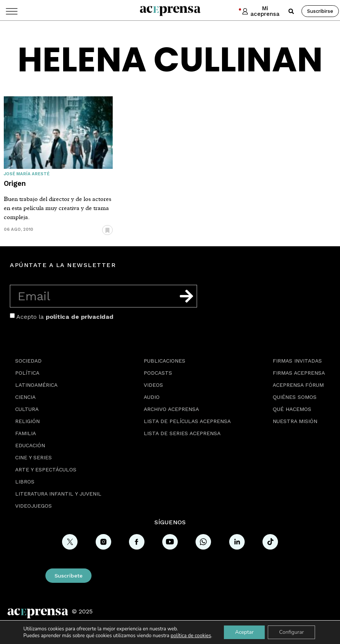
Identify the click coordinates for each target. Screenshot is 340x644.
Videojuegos (33, 506)
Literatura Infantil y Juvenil (58, 494)
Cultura (27, 409)
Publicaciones (165, 361)
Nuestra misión (295, 421)
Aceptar (244, 632)
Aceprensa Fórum (298, 385)
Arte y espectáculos (46, 469)
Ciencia (25, 397)
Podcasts (158, 373)
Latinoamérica (36, 385)
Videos (153, 385)
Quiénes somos (295, 397)
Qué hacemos (292, 409)
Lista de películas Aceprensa (187, 421)
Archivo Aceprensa (171, 409)
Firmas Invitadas (297, 361)
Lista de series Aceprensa (182, 433)
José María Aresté (27, 174)
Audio (152, 397)
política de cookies (190, 636)
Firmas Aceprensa (299, 373)
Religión (27, 421)
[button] (291, 11)
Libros (25, 482)
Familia (26, 433)
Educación (30, 445)
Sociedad (28, 361)
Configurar (292, 632)
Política (27, 373)
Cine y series (33, 457)
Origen (15, 183)
